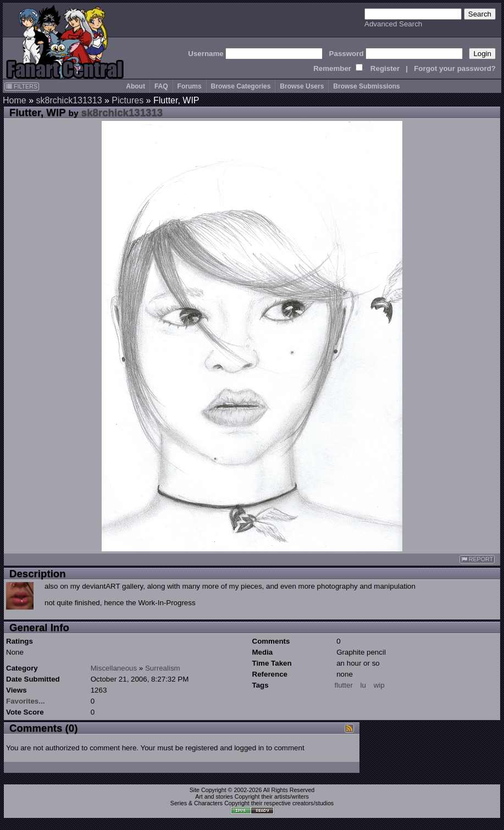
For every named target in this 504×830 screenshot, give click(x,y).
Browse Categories (241, 86)
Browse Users (302, 86)
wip (379, 685)
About (135, 86)
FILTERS (22, 86)
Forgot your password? (455, 68)
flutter (344, 685)
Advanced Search (393, 24)
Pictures (128, 100)
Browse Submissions (366, 86)
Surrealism (163, 668)
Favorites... (25, 701)
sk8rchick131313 (69, 100)
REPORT (477, 559)
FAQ (161, 86)
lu (363, 685)
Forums (190, 86)
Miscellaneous (114, 668)
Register (385, 68)
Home (15, 100)
